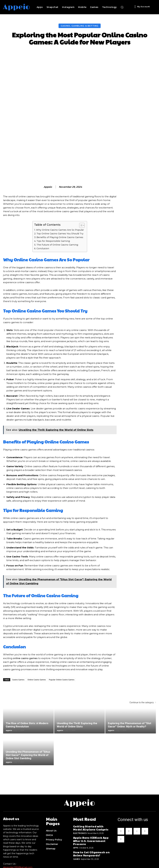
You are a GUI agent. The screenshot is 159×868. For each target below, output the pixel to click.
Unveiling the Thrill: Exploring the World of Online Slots (77, 687)
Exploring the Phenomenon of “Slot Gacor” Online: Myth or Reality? (130, 687)
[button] (122, 7)
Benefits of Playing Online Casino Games (60, 199)
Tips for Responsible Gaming (53, 203)
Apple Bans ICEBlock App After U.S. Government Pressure (91, 798)
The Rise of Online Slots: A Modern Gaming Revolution (27, 687)
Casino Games (18, 641)
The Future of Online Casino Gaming (57, 206)
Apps (76, 803)
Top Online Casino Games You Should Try (60, 195)
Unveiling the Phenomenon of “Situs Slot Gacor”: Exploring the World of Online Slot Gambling (28, 717)
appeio (48, 149)
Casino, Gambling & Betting (80, 26)
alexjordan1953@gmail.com (18, 828)
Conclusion (43, 210)
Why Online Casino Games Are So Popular (60, 192)
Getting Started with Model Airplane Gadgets (90, 788)
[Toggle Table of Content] (80, 187)
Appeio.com (100, 861)
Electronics (80, 793)
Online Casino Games (37, 641)
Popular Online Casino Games (62, 641)
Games (77, 813)
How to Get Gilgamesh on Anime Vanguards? (89, 808)
